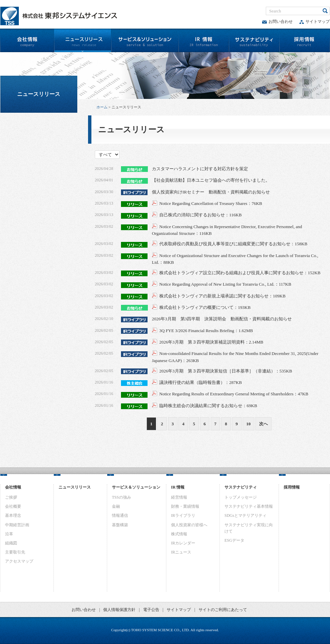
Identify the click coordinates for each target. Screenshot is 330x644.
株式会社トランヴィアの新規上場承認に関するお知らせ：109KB (222, 296)
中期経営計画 (17, 525)
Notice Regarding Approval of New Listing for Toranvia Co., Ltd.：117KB (225, 284)
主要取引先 (15, 552)
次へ (263, 424)
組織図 (11, 543)
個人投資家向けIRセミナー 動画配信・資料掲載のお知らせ (211, 192)
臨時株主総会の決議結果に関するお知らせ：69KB (208, 406)
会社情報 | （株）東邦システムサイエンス (27, 40)
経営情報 (179, 497)
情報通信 (120, 515)
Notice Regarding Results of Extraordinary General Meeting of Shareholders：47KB (234, 394)
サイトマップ (315, 22)
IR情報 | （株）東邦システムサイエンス (204, 40)
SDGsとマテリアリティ (245, 515)
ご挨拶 (11, 497)
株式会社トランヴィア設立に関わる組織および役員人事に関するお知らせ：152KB (240, 273)
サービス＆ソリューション (136, 487)
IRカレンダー (183, 543)
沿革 (9, 534)
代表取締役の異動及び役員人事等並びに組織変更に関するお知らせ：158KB (233, 244)
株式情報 (179, 534)
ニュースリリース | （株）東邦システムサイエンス (82, 40)
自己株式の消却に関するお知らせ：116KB (200, 215)
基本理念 (13, 515)
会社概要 (13, 506)
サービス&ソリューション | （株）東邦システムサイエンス (145, 40)
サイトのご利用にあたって (223, 610)
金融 (116, 506)
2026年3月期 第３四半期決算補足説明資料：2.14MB (211, 342)
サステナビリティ (254, 40)
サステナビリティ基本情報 (249, 506)
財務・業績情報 (185, 506)
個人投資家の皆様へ (189, 525)
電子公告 (151, 610)
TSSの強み (121, 497)
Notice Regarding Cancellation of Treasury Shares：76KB (211, 203)
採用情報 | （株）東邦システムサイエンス (305, 40)
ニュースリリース (39, 94)
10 (249, 424)
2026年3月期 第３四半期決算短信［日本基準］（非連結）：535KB (226, 371)
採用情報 (292, 487)
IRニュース (181, 552)
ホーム (102, 107)
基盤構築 (120, 525)
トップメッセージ (241, 497)
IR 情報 (178, 487)
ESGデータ (234, 540)
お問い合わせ (277, 22)
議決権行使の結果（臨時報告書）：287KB (201, 382)
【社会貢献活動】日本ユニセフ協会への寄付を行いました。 (211, 180)
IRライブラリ (183, 515)
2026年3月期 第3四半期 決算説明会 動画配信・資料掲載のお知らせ (222, 319)
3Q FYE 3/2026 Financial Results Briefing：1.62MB (206, 331)
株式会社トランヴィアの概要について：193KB (205, 307)
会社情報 (13, 487)
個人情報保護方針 (119, 610)
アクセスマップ (19, 561)
